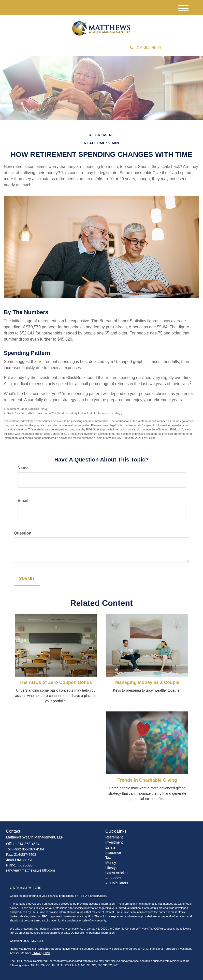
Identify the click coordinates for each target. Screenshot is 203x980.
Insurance (113, 852)
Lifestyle (112, 868)
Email (23, 501)
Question (23, 533)
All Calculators (117, 883)
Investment (114, 842)
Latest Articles (116, 873)
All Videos (113, 878)
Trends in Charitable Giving (147, 780)
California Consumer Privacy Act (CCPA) (138, 929)
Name (23, 468)
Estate (110, 847)
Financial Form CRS (28, 888)
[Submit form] (27, 579)
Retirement (114, 837)
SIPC (47, 953)
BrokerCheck (98, 896)
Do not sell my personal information (93, 933)
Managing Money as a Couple (147, 682)
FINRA (36, 953)
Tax (108, 858)
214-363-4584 (145, 47)
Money (111, 863)
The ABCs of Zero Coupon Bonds (56, 682)
